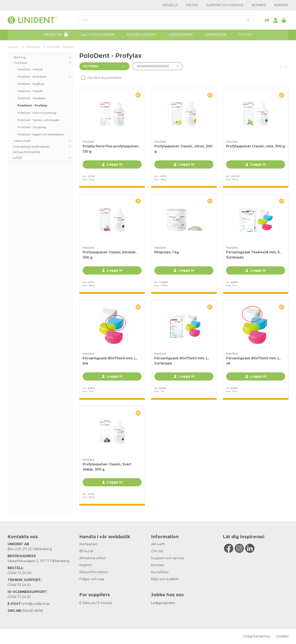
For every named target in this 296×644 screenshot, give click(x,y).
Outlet (246, 35)
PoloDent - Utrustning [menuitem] (32, 127)
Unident (13, 47)
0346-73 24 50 (19, 585)
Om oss (192, 5)
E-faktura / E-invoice (96, 603)
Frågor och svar (92, 579)
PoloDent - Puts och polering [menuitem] (37, 113)
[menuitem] (40, 57)
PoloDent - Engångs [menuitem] (31, 84)
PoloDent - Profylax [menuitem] (32, 105)
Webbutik (56, 35)
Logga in (115, 164)
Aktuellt (170, 5)
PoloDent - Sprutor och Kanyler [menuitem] (38, 120)
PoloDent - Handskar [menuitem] (31, 98)
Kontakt (281, 5)
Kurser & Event (142, 35)
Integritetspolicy (257, 636)
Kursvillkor (160, 572)
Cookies (282, 636)
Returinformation (94, 572)
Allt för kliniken (98, 35)
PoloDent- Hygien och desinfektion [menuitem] (41, 135)
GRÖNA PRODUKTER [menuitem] (26, 152)
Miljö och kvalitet (165, 579)
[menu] (40, 108)
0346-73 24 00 (20, 573)
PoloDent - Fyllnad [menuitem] (30, 91)
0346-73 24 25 (19, 597)
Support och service (225, 5)
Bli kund (86, 551)
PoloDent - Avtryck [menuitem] (30, 69)
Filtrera (91, 66)
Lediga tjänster (163, 603)
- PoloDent (33, 47)
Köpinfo (259, 5)
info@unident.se (36, 604)
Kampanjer (216, 35)
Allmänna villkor (93, 558)
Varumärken (181, 35)
